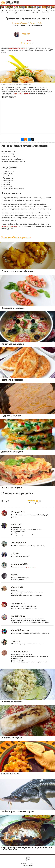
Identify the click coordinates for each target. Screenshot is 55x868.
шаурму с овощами (30, 567)
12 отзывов (28, 40)
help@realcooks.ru (27, 866)
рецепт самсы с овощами (21, 94)
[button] (53, 2)
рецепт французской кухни (18, 48)
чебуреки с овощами (9, 226)
